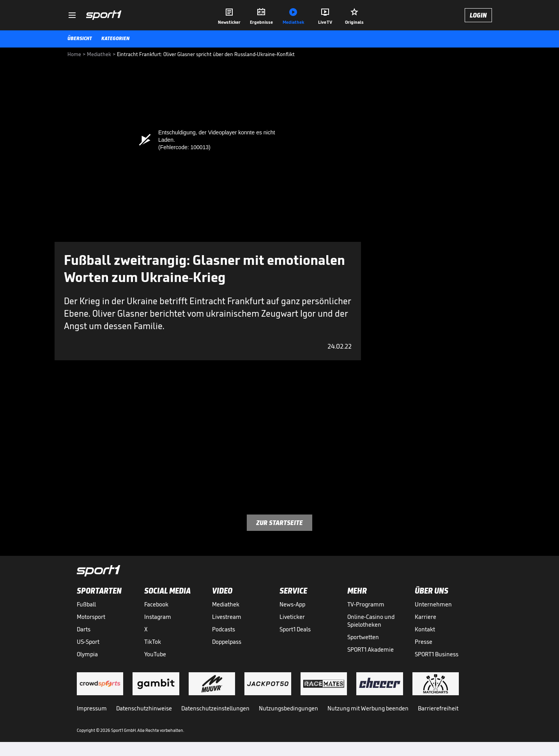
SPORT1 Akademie (371, 649)
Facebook (156, 604)
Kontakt (425, 629)
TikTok (153, 642)
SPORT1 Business (437, 654)
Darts (84, 629)
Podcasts (224, 629)
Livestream (227, 617)
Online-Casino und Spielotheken (371, 621)
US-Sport (88, 642)
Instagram (158, 617)
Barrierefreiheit (438, 708)
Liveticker (292, 617)
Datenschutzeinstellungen (215, 708)
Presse (424, 642)
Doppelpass (227, 642)
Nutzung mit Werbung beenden (368, 708)
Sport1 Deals (295, 629)
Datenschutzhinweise (144, 708)
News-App (292, 604)
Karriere (425, 617)
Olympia (87, 654)
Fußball (86, 604)
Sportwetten (363, 637)
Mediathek (226, 604)
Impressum (92, 708)
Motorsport (91, 617)
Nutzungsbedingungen (288, 708)
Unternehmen (433, 604)
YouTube (155, 654)
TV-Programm (366, 604)
